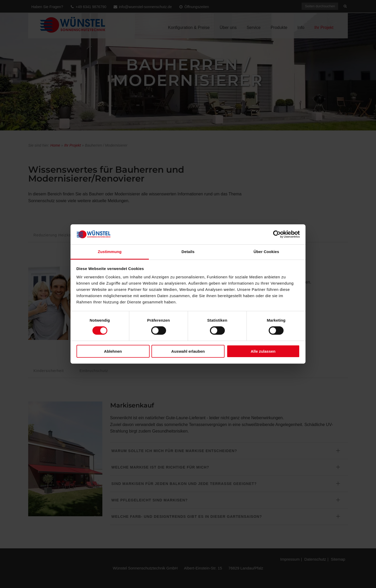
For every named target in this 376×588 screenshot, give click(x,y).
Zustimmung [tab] (110, 252)
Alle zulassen (263, 351)
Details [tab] (188, 252)
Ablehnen (113, 351)
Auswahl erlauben (188, 351)
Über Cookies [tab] (266, 252)
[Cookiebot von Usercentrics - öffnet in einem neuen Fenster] (277, 234)
